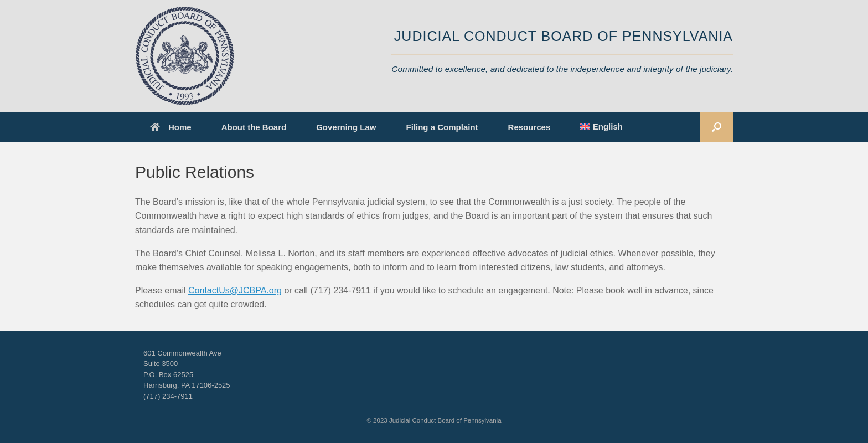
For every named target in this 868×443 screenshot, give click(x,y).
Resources (529, 127)
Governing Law (346, 127)
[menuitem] (601, 127)
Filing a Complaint (442, 127)
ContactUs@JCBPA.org (235, 290)
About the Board (254, 127)
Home (171, 127)
